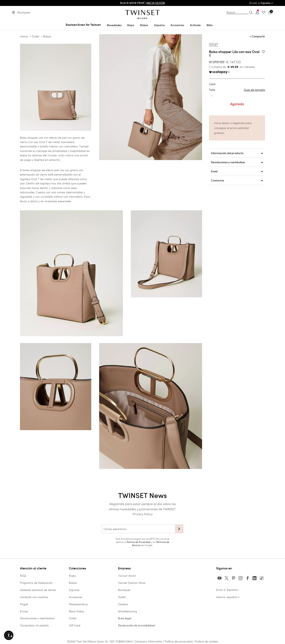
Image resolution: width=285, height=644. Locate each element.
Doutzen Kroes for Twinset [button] (83, 25)
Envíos (24, 611)
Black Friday (76, 611)
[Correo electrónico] (138, 529)
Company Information (149, 641)
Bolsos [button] (144, 25)
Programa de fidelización (36, 583)
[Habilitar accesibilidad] (9, 635)
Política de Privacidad (138, 542)
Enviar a (261, 3)
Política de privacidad (179, 641)
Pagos (24, 604)
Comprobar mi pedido (34, 625)
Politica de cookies (206, 641)
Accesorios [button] (177, 25)
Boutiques (124, 590)
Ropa (72, 576)
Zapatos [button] (159, 25)
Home (24, 36)
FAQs (23, 576)
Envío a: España (227, 590)
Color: (213, 84)
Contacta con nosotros (34, 597)
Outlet (35, 36)
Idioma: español (228, 597)
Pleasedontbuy (78, 604)
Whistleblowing (127, 611)
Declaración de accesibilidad (136, 625)
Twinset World (127, 576)
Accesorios (76, 597)
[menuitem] (83, 24)
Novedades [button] (114, 25)
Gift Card (75, 625)
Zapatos (74, 590)
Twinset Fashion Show (132, 583)
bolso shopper (32, 170)
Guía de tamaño (254, 90)
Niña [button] (210, 25)
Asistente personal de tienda (38, 590)
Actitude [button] (195, 25)
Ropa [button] (131, 25)
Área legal (125, 618)
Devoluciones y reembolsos (37, 618)
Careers (123, 604)
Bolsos (47, 36)
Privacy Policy (143, 514)
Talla (237, 90)
